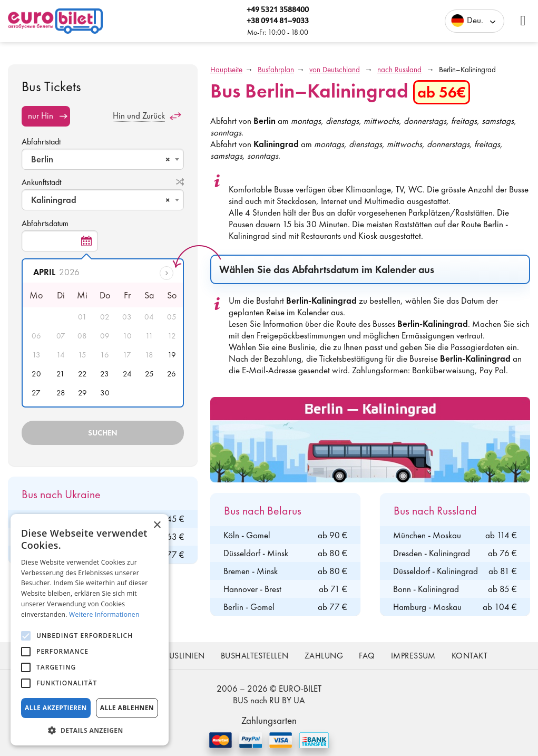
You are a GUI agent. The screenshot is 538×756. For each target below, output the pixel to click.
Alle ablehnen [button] (127, 708)
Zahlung (324, 656)
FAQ (367, 656)
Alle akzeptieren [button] (56, 708)
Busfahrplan (276, 70)
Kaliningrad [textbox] (101, 200)
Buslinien (184, 656)
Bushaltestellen (255, 656)
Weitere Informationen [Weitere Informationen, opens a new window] (104, 614)
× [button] (157, 525)
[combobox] (103, 159)
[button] (90, 730)
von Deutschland (335, 70)
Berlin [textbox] (101, 159)
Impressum (413, 656)
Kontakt (469, 656)
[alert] (90, 630)
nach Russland (399, 70)
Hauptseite (226, 70)
